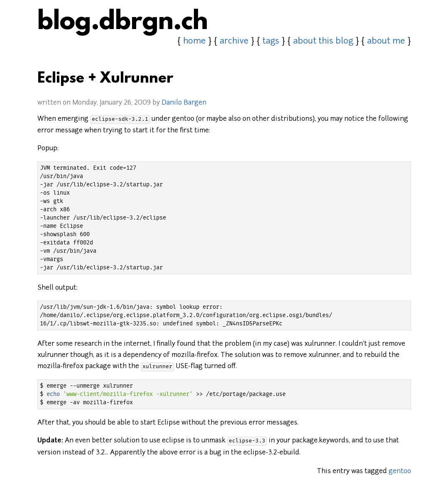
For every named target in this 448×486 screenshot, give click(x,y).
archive (234, 42)
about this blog (323, 42)
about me (386, 42)
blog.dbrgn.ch (123, 23)
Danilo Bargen (184, 103)
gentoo (400, 471)
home (195, 42)
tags (271, 42)
